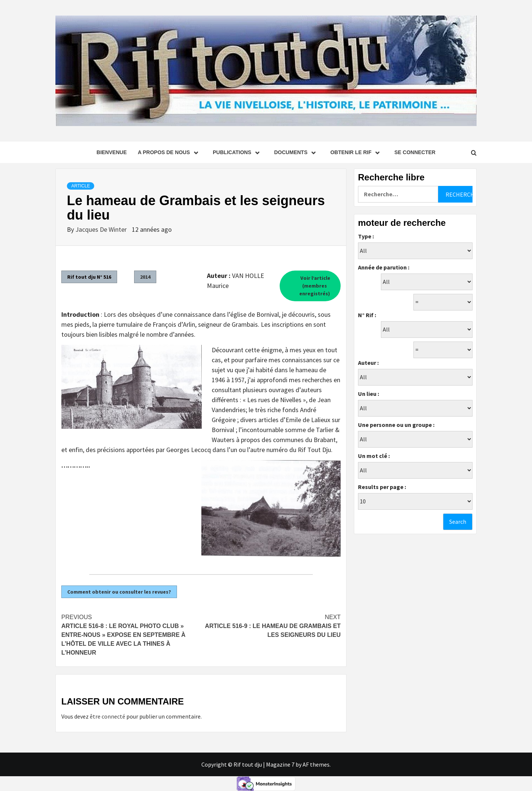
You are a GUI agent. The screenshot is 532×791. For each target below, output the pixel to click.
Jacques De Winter (102, 229)
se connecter (415, 152)
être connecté (108, 716)
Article (81, 186)
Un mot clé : (374, 456)
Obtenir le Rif (357, 152)
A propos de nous (170, 152)
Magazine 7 (280, 764)
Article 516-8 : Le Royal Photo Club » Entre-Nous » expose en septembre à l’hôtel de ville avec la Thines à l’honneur (131, 634)
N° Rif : (367, 315)
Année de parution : (384, 267)
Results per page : (382, 487)
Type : (366, 236)
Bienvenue (112, 152)
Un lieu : (369, 394)
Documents (297, 152)
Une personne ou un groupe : (396, 425)
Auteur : (368, 363)
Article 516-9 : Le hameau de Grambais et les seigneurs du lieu (271, 625)
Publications (238, 152)
